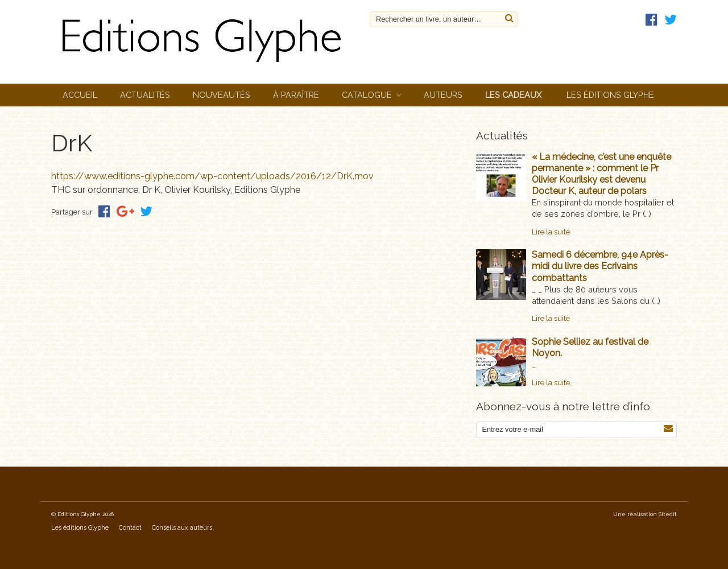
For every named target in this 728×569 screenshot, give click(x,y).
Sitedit (668, 514)
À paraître (296, 95)
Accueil (80, 95)
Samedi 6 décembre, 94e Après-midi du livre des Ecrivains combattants (600, 266)
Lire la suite (551, 232)
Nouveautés (222, 95)
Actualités (145, 95)
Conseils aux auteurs (182, 528)
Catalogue (367, 95)
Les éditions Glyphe (610, 95)
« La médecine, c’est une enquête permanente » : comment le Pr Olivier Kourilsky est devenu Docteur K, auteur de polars (601, 174)
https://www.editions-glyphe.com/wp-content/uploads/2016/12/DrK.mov (212, 176)
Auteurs (443, 95)
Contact (130, 528)
